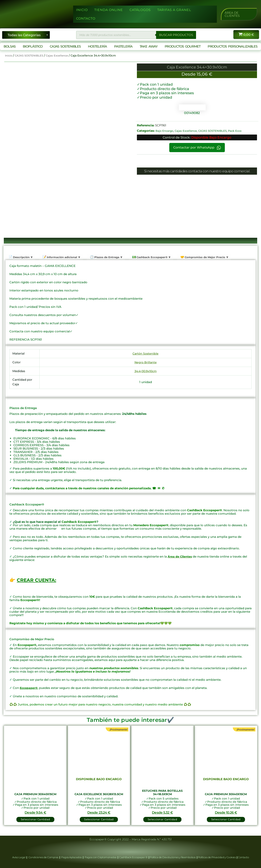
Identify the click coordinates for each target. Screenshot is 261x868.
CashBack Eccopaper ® (134, 857)
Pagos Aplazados (72, 857)
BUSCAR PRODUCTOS (175, 35)
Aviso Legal (19, 857)
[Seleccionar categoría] (26, 35)
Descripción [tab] (21, 257)
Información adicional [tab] (62, 257)
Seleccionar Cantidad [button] (35, 818)
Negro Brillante (145, 362)
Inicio (9, 55)
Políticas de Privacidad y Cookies (217, 857)
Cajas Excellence (60, 55)
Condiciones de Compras (43, 857)
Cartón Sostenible (146, 353)
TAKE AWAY (149, 46)
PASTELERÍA (123, 46)
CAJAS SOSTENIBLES (65, 46)
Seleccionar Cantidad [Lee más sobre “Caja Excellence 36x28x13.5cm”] (99, 818)
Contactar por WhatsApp (197, 148)
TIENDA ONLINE (109, 10)
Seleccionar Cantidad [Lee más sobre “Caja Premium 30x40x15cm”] (226, 818)
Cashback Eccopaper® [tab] (153, 257)
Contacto (243, 857)
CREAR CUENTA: (37, 580)
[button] (239, 14)
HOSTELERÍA (97, 46)
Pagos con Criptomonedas (101, 857)
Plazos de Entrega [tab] (107, 257)
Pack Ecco (240, 131)
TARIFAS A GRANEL (174, 10)
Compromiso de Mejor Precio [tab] (207, 257)
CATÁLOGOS (140, 10)
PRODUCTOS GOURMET (183, 46)
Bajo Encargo (165, 131)
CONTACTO (86, 18)
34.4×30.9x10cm (146, 371)
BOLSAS (10, 46)
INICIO (82, 10)
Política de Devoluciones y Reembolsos (173, 857)
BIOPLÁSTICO (33, 46)
